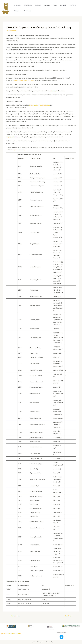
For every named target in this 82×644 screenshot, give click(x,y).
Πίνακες (52, 5)
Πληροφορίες (17, 11)
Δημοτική (9, 31)
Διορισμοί (36, 5)
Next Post (69, 616)
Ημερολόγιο (69, 5)
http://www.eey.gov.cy (20, 150)
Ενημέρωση (17, 5)
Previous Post (15, 616)
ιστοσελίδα (53, 91)
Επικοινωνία (27, 11)
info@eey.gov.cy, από (12, 137)
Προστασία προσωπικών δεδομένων (12, 634)
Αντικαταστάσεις (27, 5)
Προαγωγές (60, 5)
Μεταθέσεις (44, 5)
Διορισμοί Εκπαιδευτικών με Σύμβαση (24, 81)
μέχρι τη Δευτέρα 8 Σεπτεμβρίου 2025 (40, 105)
